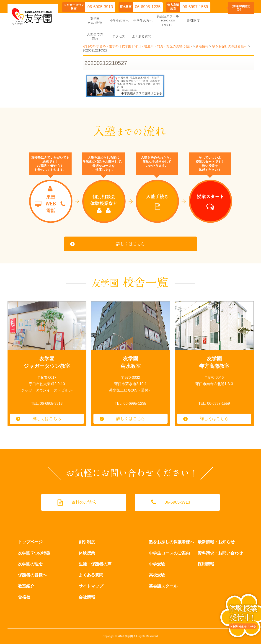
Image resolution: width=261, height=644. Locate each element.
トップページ (30, 542)
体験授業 (87, 553)
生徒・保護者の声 (95, 564)
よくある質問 (91, 575)
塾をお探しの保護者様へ (230, 46)
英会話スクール (163, 586)
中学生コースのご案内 (169, 553)
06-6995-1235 (148, 7)
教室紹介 (26, 586)
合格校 (24, 597)
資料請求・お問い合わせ (220, 553)
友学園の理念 (30, 564)
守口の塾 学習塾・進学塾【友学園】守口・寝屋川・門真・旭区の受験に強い (137, 46)
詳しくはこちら (131, 244)
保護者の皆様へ (32, 575)
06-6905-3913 (100, 7)
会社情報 (87, 597)
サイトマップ (91, 586)
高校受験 (157, 575)
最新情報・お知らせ (216, 542)
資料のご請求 (84, 502)
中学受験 (157, 564)
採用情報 (206, 564)
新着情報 (202, 46)
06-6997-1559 (195, 7)
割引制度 (87, 542)
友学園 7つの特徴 (34, 553)
